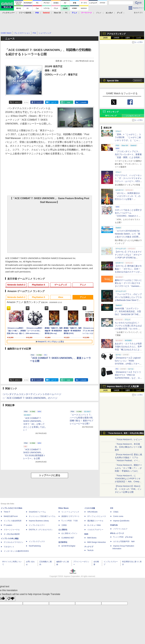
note (69, 102)
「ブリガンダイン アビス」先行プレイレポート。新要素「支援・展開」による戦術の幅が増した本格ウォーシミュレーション (128, 157)
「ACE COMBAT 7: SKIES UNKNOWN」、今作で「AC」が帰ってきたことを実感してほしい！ (35, 424)
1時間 (105, 38)
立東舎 (64, 525)
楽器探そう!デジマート (71, 516)
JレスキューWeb (94, 525)
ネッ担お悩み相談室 (12, 534)
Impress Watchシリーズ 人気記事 (123, 386)
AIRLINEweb (92, 512)
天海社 (116, 512)
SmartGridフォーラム (37, 512)
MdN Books (92, 538)
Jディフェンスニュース (97, 516)
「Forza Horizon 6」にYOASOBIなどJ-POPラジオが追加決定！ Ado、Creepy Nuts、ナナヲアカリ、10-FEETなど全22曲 (128, 481)
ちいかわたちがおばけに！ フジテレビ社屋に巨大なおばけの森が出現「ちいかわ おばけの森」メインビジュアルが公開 (128, 329)
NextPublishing (35, 546)
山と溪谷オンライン (69, 533)
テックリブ (89, 547)
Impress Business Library (39, 521)
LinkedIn (83, 102)
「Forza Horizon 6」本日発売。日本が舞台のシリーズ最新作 (128, 447)
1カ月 (139, 38)
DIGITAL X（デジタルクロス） (41, 530)
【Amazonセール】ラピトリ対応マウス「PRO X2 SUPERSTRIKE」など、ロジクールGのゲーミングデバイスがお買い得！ (128, 378)
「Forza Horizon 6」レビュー (128, 439)
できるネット (9, 547)
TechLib (90, 550)
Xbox (61, 297)
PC (66, 13)
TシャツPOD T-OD (70, 521)
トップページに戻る (50, 475)
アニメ (83, 285)
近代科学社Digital (68, 546)
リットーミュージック (70, 512)
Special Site (113, 81)
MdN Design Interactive (97, 542)
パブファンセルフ (120, 529)
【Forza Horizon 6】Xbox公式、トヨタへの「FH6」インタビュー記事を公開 (128, 489)
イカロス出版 (90, 508)
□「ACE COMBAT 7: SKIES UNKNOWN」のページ (30, 398)
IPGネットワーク (117, 533)
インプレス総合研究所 (13, 521)
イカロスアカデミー (95, 530)
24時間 (116, 38)
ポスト (18, 102)
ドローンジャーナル (12, 530)
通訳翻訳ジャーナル (95, 521)
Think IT (7, 512)
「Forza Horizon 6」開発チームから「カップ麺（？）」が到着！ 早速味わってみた (128, 468)
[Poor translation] (11, 599)
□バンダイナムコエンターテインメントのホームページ (32, 394)
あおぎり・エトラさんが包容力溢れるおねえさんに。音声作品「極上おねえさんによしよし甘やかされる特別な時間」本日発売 (128, 349)
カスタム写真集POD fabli (124, 541)
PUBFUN (114, 525)
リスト (26, 102)
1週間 (128, 38)
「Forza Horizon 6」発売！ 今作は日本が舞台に (125, 434)
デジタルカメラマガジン (13, 542)
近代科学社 (63, 542)
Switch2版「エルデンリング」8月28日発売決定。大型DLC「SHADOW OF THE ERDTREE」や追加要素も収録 (128, 314)
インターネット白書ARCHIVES (16, 551)
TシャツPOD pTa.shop (123, 537)
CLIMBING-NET (68, 538)
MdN (86, 534)
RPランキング (111, 116)
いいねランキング (133, 116)
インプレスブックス (37, 541)
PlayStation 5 (38, 285)
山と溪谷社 (63, 530)
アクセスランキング (116, 34)
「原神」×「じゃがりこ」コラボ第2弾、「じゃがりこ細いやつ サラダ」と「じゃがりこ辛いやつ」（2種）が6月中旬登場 (128, 140)
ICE (112, 508)
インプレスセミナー (37, 525)
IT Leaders (8, 525)
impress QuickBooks (121, 521)
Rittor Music (64, 508)
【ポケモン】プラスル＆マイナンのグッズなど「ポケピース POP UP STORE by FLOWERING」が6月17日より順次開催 (128, 258)
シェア (39, 102)
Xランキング (113, 112)
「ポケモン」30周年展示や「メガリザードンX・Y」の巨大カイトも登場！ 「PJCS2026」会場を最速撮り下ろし (128, 199)
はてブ (54, 102)
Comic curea (118, 516)
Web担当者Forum (11, 516)
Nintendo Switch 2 (16, 285)
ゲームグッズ (61, 285)
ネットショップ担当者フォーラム (42, 516)
